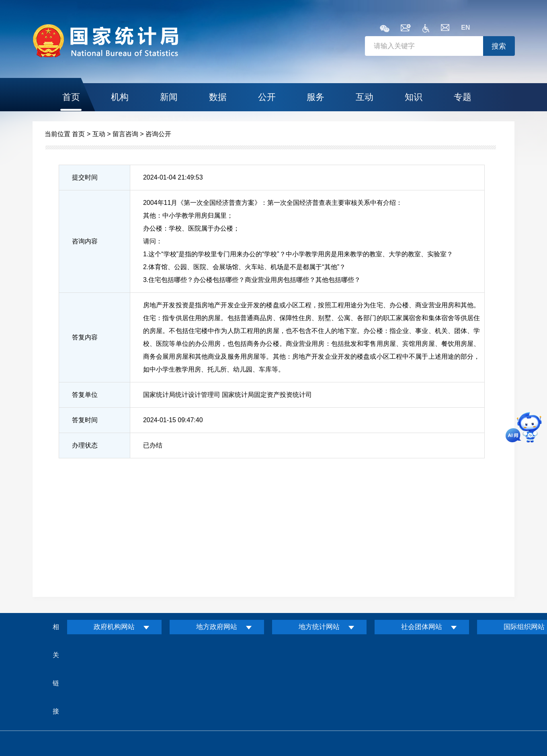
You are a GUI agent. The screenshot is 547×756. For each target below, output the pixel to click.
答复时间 (85, 420)
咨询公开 (158, 134)
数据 (218, 97)
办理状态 (85, 445)
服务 (315, 97)
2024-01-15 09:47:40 (173, 420)
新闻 (169, 97)
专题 (463, 97)
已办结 (153, 445)
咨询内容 (85, 241)
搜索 (499, 46)
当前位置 (57, 134)
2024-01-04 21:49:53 (173, 177)
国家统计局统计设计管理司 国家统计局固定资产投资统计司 (227, 395)
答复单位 (85, 395)
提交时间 (85, 177)
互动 (365, 97)
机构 (120, 97)
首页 (71, 97)
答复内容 (85, 337)
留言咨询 (125, 134)
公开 (267, 97)
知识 (414, 97)
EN (465, 28)
